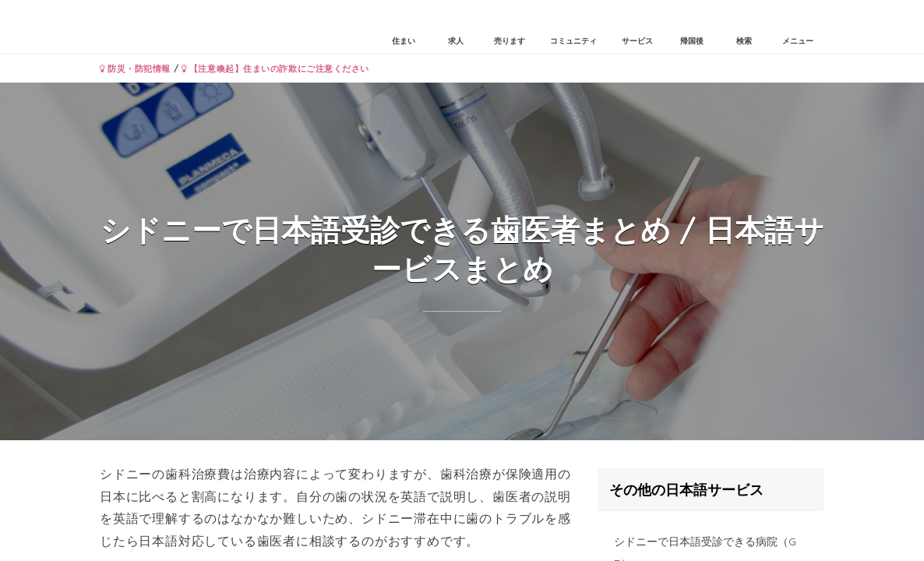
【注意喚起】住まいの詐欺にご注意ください (275, 69)
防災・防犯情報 (135, 69)
